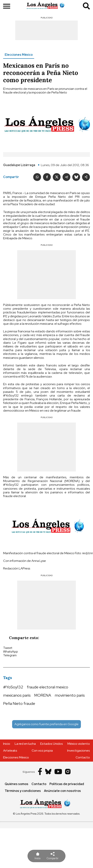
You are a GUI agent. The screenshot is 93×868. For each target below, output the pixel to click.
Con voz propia (42, 751)
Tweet (8, 648)
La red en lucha (25, 744)
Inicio (7, 744)
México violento (79, 744)
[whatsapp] (37, 177)
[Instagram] (68, 772)
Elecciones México (19, 55)
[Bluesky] (76, 177)
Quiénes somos (17, 784)
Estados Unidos (52, 744)
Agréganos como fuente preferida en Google (46, 724)
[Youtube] (58, 772)
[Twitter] (57, 177)
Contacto (83, 757)
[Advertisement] (46, 30)
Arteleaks (10, 751)
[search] (86, 6)
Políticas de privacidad (67, 784)
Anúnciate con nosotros (62, 791)
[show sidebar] (7, 6)
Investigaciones (79, 751)
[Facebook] (47, 177)
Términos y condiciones (23, 791)
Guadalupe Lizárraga (19, 165)
